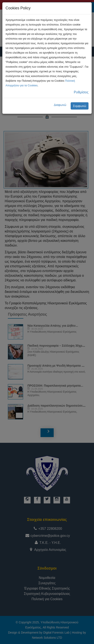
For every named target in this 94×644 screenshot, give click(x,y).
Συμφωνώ (80, 106)
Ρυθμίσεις (81, 92)
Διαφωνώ (60, 105)
